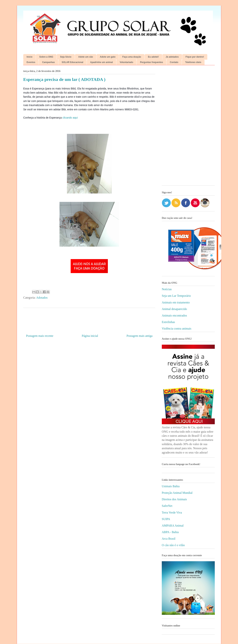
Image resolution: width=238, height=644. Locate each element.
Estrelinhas (168, 322)
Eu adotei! (153, 57)
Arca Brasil (169, 539)
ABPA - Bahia (170, 532)
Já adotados (172, 57)
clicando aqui (70, 118)
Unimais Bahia (171, 486)
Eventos (31, 62)
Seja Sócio (66, 57)
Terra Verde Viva (172, 512)
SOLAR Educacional (73, 62)
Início (29, 57)
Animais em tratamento (176, 302)
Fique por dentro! (195, 57)
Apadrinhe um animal (102, 62)
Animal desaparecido (174, 309)
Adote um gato (108, 57)
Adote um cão (86, 57)
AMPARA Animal (173, 526)
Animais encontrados (174, 315)
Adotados (42, 298)
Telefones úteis (193, 62)
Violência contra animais (177, 329)
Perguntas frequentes (151, 62)
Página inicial (90, 336)
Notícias (167, 289)
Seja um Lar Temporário (176, 296)
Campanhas (49, 62)
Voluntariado (126, 62)
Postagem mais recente (40, 336)
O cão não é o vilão (173, 545)
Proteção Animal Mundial (177, 493)
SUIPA (166, 519)
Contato (174, 62)
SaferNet (167, 506)
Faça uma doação (132, 57)
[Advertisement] (188, 127)
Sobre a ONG (46, 57)
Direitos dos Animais (174, 499)
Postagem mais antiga (139, 336)
